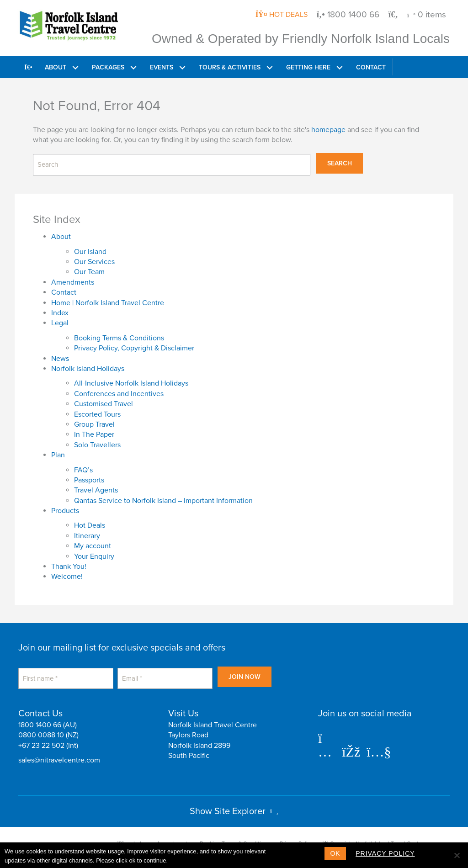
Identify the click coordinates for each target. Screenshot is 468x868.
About (61, 233)
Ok (335, 853)
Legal (60, 319)
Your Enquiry (94, 552)
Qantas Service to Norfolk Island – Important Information (163, 497)
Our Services (94, 258)
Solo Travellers (97, 441)
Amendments (73, 278)
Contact (64, 288)
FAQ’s (83, 466)
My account (93, 542)
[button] (76, 67)
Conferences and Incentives (119, 390)
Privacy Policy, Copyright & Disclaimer (134, 344)
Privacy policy (389, 853)
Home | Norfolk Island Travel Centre (108, 298)
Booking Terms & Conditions (119, 334)
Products (65, 507)
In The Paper (94, 430)
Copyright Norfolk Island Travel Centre (373, 836)
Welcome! (67, 572)
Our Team (89, 268)
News (60, 354)
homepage (328, 129)
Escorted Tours (97, 410)
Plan (58, 451)
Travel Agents (96, 486)
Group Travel (94, 420)
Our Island (90, 248)
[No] (457, 855)
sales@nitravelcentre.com (59, 752)
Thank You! (69, 562)
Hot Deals (90, 521)
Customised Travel (104, 400)
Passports (89, 476)
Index (60, 309)
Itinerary (87, 532)
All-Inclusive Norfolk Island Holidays (131, 379)
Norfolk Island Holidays (88, 365)
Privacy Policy (296, 836)
